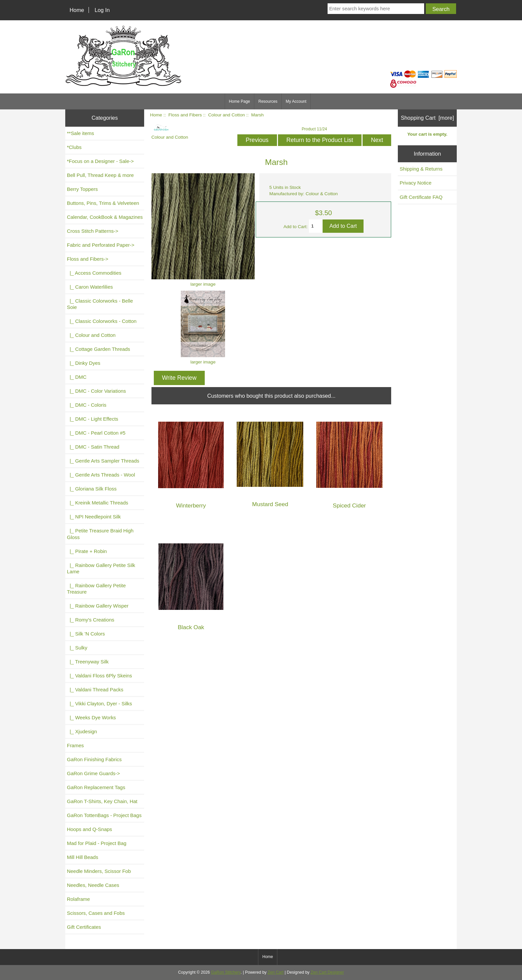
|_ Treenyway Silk (88, 662)
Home (77, 10)
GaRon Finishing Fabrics (94, 759)
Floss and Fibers (185, 115)
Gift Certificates (84, 927)
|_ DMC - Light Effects (93, 419)
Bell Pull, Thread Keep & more (100, 175)
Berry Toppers (82, 189)
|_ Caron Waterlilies (90, 287)
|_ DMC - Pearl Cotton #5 (96, 433)
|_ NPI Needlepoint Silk (94, 517)
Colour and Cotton (226, 115)
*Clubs (74, 147)
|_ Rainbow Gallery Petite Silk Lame (101, 568)
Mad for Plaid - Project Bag (97, 843)
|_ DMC (77, 377)
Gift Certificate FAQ (421, 197)
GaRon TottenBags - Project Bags (104, 815)
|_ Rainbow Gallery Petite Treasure (96, 589)
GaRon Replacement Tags (96, 787)
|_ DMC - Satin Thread (93, 447)
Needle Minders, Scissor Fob (99, 871)
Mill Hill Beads (83, 857)
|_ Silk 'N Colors (86, 634)
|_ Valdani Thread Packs (95, 690)
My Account (296, 101)
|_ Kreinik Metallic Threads (98, 503)
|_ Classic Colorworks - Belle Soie (100, 304)
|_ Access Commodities (94, 273)
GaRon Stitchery (226, 972)
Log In (102, 10)
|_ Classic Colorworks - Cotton (102, 321)
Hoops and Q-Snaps (90, 829)
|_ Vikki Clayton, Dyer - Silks (100, 703)
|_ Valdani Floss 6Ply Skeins (100, 676)
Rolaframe (78, 899)
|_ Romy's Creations (91, 620)
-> (88, 259)
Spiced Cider (350, 506)
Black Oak (191, 627)
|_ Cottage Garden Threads (99, 349)
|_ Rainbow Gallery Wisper (98, 606)
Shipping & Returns (421, 169)
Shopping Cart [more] (427, 118)
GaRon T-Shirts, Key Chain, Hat (102, 801)
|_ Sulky (77, 648)
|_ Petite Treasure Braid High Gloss (100, 534)
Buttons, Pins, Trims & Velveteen (103, 203)
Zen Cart (276, 972)
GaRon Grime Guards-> (93, 773)
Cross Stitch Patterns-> (93, 231)
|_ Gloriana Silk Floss (92, 489)
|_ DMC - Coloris (87, 405)
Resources (268, 101)
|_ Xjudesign (82, 731)
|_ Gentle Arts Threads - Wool (101, 475)
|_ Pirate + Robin (87, 551)
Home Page (240, 101)
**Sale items (80, 133)
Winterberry (191, 506)
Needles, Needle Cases (93, 885)
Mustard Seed (270, 504)
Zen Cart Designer (327, 972)
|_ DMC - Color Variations (96, 391)
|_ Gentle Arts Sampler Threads (103, 461)
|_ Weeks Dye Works (91, 717)
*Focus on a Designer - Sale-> (100, 161)
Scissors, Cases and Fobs (96, 913)
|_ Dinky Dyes (84, 363)
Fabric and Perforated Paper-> (101, 245)
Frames (75, 745)
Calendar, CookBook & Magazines (105, 217)
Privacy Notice (415, 183)
